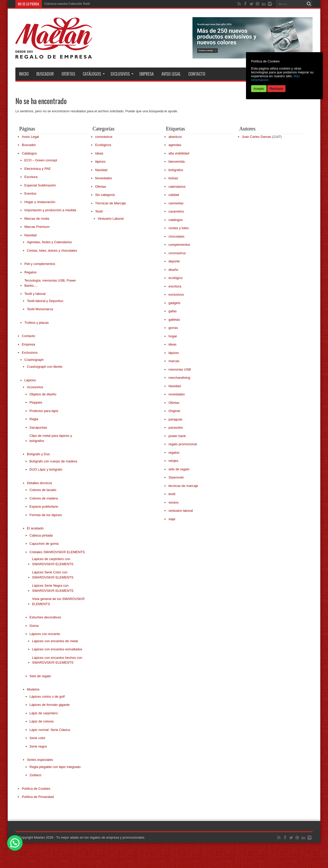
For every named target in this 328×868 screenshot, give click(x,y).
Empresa (147, 74)
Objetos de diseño (43, 394)
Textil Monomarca (40, 309)
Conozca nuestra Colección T (64, 4)
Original (174, 411)
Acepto (259, 89)
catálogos (176, 220)
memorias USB (180, 369)
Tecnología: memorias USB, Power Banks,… (50, 283)
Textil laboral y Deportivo (45, 301)
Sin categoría (105, 195)
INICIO (24, 74)
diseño (173, 270)
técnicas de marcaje (183, 486)
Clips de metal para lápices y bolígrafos (51, 438)
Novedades (104, 178)
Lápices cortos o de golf (47, 697)
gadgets (174, 303)
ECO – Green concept (41, 160)
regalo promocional (183, 444)
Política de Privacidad (38, 797)
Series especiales (40, 760)
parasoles (176, 427)
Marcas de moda (37, 219)
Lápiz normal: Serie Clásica (50, 730)
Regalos (30, 272)
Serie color (37, 738)
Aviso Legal (171, 74)
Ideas (99, 153)
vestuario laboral (181, 511)
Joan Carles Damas (257, 137)
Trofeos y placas (37, 323)
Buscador (45, 74)
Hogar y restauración (40, 202)
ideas (172, 344)
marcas (174, 361)
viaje (172, 519)
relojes (173, 461)
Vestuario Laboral (111, 219)
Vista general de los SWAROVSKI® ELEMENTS (58, 601)
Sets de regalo (40, 676)
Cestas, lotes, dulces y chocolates (52, 251)
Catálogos (94, 74)
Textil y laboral (35, 294)
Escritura (31, 177)
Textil (99, 211)
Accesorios (35, 387)
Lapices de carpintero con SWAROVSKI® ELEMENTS (53, 561)
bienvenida (176, 162)
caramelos (176, 211)
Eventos (30, 193)
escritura (175, 286)
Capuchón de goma (44, 544)
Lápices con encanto (45, 634)
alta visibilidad (179, 153)
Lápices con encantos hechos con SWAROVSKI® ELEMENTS (57, 660)
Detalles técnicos (39, 483)
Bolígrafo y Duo (38, 454)
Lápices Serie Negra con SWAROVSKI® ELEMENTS (53, 588)
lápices (100, 162)
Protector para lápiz (44, 411)
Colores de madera (44, 498)
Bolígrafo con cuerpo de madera (53, 461)
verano (173, 502)
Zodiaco (35, 775)
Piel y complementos (40, 264)
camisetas (176, 203)
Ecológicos (103, 145)
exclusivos (176, 294)
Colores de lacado (43, 490)
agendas (175, 145)
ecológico (175, 278)
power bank (177, 436)
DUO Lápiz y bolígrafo (46, 469)
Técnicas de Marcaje (110, 203)
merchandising (179, 378)
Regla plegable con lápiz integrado (55, 767)
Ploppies (36, 402)
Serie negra (38, 746)
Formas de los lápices (46, 515)
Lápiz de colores (42, 721)
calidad (174, 195)
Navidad (30, 235)
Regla (34, 419)
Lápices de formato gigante (50, 705)
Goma (34, 626)
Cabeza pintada (41, 535)
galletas (174, 320)
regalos (174, 453)
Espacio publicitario (44, 507)
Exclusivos (122, 74)
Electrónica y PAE (38, 169)
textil (172, 494)
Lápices (30, 380)
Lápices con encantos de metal (55, 641)
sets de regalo (179, 469)
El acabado (35, 528)
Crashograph (34, 360)
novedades (177, 394)
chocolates (176, 236)
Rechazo (276, 89)
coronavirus (104, 137)
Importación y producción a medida (50, 210)
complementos (179, 245)
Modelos (33, 689)
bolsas (173, 178)
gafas (172, 311)
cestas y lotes (178, 228)
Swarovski (176, 477)
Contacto (197, 74)
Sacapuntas (38, 427)
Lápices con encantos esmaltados (57, 649)
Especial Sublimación (40, 185)
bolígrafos (176, 170)
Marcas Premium (37, 227)
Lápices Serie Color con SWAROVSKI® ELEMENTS (53, 575)
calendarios (177, 187)
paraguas (175, 419)
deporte (174, 261)
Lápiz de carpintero (44, 713)
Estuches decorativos (45, 617)
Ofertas (68, 74)
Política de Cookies (36, 789)
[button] (15, 843)
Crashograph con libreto (45, 367)
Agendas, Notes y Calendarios (49, 242)
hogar (173, 336)
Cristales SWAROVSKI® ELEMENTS (57, 552)
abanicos (175, 137)
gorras (173, 328)
